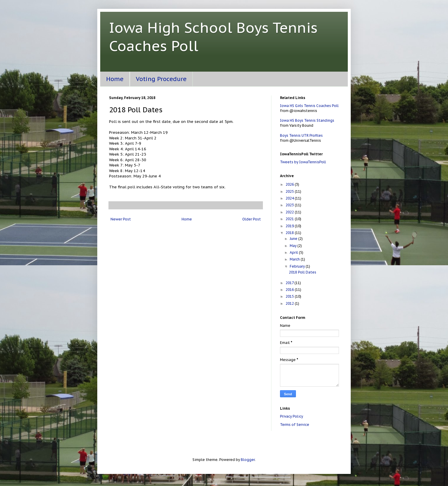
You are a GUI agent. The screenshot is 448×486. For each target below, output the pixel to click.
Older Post (252, 219)
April (294, 252)
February (298, 266)
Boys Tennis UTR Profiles (301, 135)
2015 (290, 296)
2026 (290, 184)
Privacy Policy (291, 416)
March (295, 259)
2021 (290, 219)
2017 (290, 283)
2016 (290, 290)
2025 (290, 191)
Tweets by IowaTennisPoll (303, 162)
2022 (290, 212)
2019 (290, 226)
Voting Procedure (161, 79)
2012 (290, 303)
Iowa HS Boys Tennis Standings (307, 120)
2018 (290, 233)
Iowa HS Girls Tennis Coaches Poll (309, 106)
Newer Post (121, 219)
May (294, 246)
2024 (290, 198)
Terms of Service (295, 425)
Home (115, 79)
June (294, 239)
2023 (290, 205)
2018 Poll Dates (303, 272)
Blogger (248, 460)
